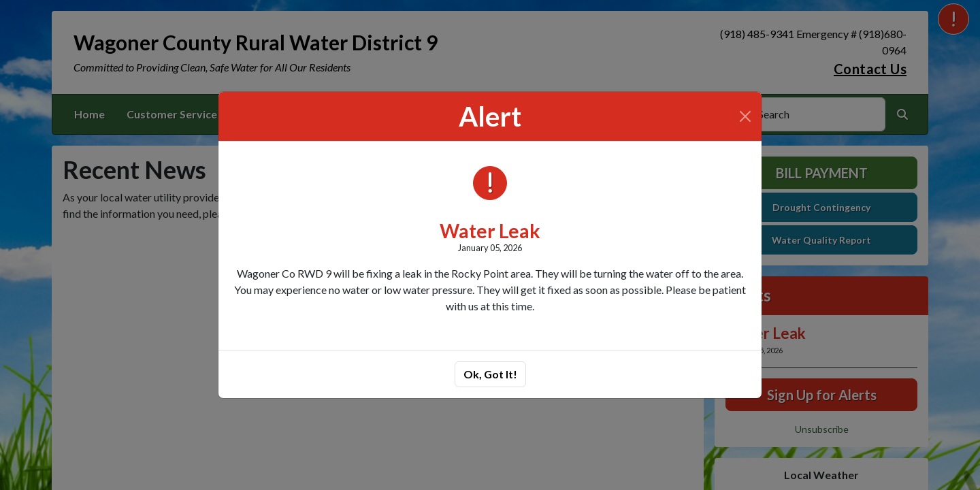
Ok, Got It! (490, 374)
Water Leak (490, 231)
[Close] (745, 116)
